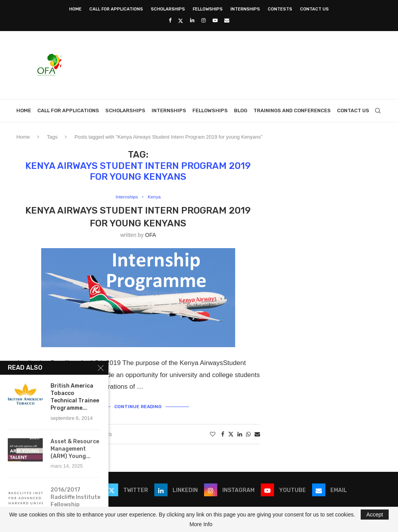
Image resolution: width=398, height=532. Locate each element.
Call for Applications (116, 9)
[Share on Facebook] (223, 433)
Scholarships (168, 9)
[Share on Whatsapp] (248, 433)
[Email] (227, 20)
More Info (201, 524)
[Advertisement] (240, 64)
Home (75, 9)
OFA (150, 235)
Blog (241, 110)
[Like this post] (213, 433)
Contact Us (314, 9)
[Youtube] (215, 20)
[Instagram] (203, 20)
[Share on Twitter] (231, 433)
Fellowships (208, 9)
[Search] (378, 111)
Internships (245, 9)
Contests (280, 9)
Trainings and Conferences (292, 110)
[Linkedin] (192, 20)
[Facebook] (170, 20)
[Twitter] (181, 21)
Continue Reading (138, 406)
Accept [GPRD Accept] (375, 515)
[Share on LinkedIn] (240, 433)
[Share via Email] (257, 433)
